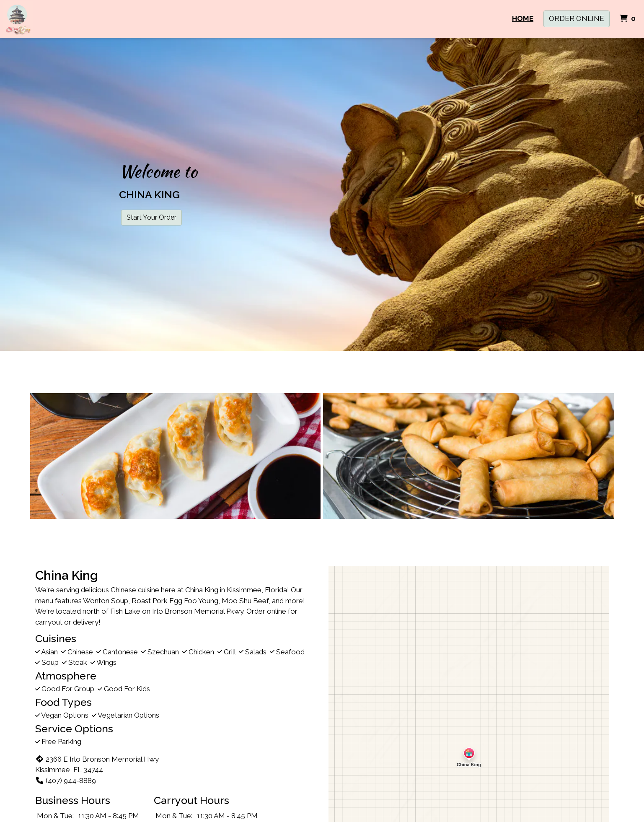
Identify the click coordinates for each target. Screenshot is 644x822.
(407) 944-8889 (66, 781)
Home (523, 18)
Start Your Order (151, 217)
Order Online (577, 18)
